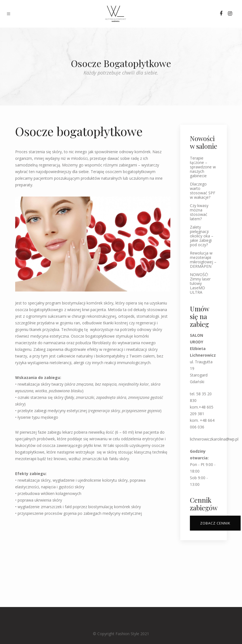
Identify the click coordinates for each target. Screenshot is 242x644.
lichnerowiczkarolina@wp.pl (214, 439)
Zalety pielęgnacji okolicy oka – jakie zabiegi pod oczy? (202, 236)
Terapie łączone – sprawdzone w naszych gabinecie (203, 167)
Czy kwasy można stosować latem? (199, 212)
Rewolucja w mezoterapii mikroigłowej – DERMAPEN (203, 260)
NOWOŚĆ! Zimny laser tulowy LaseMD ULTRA (200, 283)
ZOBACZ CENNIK (215, 523)
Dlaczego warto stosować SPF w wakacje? (203, 191)
